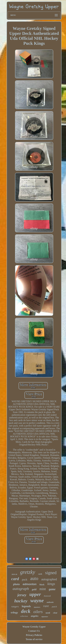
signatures (37, 607)
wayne (37, 601)
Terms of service (34, 639)
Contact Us (34, 631)
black (42, 585)
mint (43, 589)
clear (55, 613)
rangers (15, 607)
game (52, 589)
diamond (47, 596)
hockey (21, 601)
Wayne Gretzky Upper (34, 627)
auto (34, 578)
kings (51, 584)
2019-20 (14, 574)
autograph (21, 589)
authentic (50, 602)
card (15, 579)
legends (26, 606)
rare (46, 606)
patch (54, 607)
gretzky (28, 572)
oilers (38, 612)
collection (24, 616)
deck (26, 611)
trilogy (14, 613)
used (48, 613)
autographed (49, 579)
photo (16, 584)
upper (35, 594)
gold (34, 589)
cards (40, 574)
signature (45, 617)
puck (25, 580)
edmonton (30, 584)
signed (51, 573)
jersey (22, 595)
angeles (35, 616)
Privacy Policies (34, 635)
